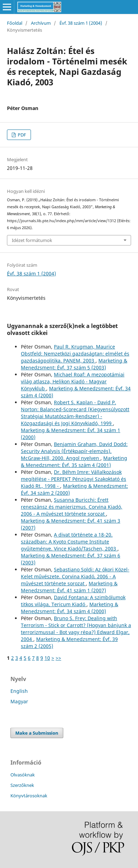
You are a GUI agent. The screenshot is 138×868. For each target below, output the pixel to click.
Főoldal (15, 23)
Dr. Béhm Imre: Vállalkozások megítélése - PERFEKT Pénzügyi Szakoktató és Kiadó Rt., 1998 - (74, 479)
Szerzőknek (22, 785)
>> (58, 658)
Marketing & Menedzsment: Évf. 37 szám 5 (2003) (74, 364)
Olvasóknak (23, 775)
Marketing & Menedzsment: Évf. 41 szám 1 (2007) (69, 587)
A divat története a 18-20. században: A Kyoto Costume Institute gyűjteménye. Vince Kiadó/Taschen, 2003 (69, 542)
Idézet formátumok (32, 240)
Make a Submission (37, 733)
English (19, 691)
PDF (21, 135)
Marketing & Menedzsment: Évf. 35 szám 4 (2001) (74, 462)
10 (47, 658)
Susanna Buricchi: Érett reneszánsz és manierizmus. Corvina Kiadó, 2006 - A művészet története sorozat (72, 507)
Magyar (19, 701)
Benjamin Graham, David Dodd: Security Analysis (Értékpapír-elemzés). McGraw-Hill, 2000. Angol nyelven (74, 451)
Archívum (41, 23)
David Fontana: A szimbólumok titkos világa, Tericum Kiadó (73, 601)
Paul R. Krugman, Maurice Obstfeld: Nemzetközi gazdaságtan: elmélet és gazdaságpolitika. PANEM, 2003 (75, 354)
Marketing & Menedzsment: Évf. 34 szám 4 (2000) (70, 608)
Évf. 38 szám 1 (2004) (81, 23)
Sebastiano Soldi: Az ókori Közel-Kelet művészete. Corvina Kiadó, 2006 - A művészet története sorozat (75, 576)
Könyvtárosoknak (29, 796)
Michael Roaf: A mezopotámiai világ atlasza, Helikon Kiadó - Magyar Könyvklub (73, 381)
